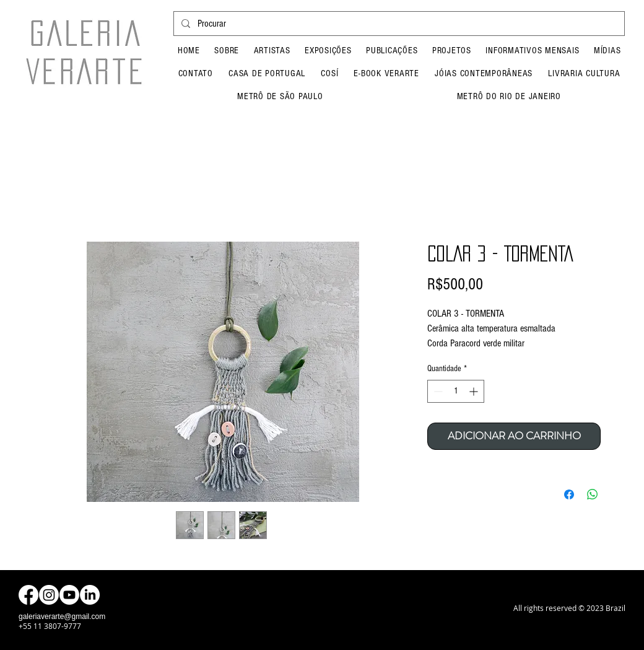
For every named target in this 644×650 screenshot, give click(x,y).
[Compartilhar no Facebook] (569, 494)
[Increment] (475, 391)
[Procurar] (398, 24)
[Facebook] (28, 595)
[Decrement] (437, 391)
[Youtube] (69, 595)
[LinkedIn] (90, 595)
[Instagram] (49, 595)
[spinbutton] (456, 391)
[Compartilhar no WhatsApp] (593, 494)
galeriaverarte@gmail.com (62, 617)
